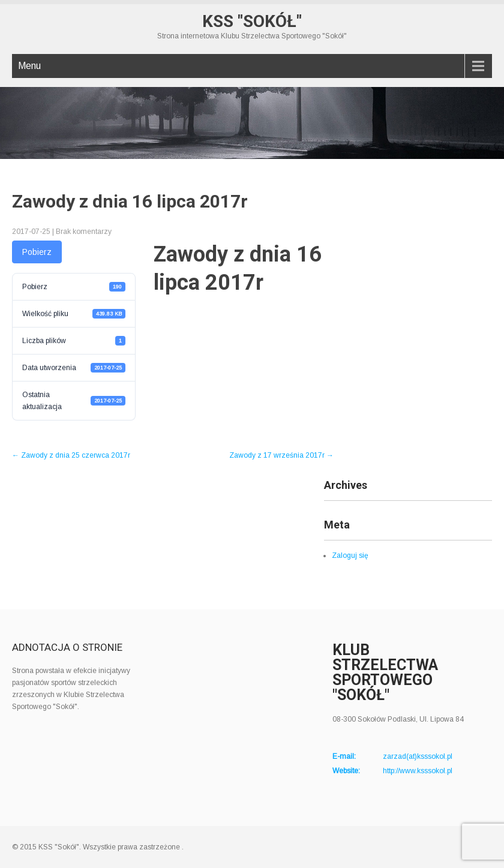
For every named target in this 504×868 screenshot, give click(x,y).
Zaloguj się (350, 555)
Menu (29, 66)
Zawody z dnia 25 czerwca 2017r (71, 455)
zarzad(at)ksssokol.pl (418, 756)
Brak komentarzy (84, 232)
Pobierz (37, 252)
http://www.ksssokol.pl (418, 771)
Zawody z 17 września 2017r (281, 455)
